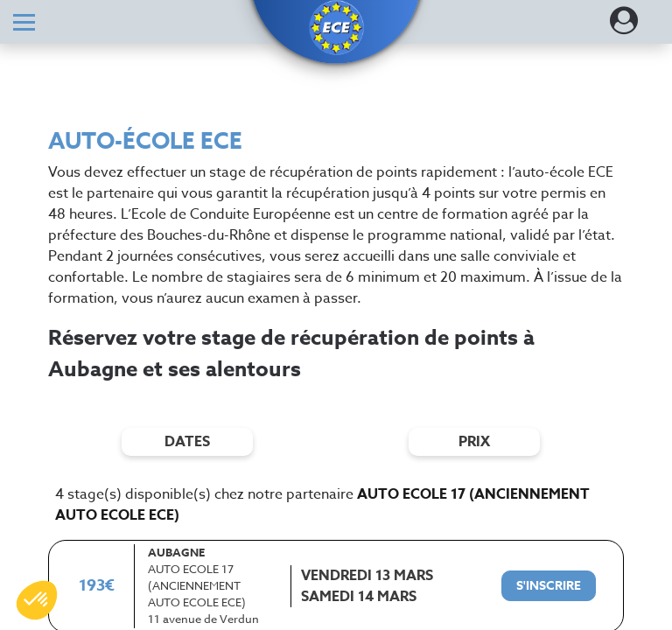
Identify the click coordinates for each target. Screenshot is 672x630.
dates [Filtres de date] (187, 442)
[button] (336, 28)
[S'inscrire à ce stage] (549, 586)
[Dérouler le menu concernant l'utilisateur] (624, 26)
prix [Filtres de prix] (474, 442)
